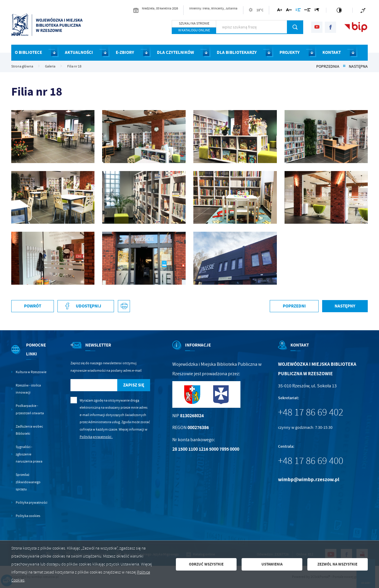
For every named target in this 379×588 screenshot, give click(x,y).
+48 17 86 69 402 (311, 412)
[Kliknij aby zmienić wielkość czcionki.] (280, 11)
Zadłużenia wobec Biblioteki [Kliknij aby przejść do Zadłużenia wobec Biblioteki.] (29, 430)
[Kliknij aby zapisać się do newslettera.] (134, 385)
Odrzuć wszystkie (206, 564)
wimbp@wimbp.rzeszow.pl (309, 480)
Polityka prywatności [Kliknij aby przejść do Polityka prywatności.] (32, 502)
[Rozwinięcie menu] (30, 355)
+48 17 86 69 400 (311, 461)
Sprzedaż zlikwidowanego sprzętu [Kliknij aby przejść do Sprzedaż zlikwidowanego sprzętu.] (28, 482)
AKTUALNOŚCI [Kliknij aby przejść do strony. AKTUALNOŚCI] (79, 52)
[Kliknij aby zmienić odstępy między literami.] (289, 11)
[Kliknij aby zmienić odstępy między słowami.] (307, 11)
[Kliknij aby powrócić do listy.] (344, 66)
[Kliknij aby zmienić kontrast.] (339, 10)
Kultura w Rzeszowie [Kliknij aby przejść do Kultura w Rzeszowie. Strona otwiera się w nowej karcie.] (31, 372)
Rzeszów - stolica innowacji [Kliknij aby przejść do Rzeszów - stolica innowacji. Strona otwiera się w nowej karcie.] (28, 389)
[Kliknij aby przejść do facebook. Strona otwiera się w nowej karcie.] (330, 27)
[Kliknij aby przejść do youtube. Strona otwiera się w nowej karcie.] (317, 27)
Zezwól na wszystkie (337, 564)
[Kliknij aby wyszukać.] (295, 27)
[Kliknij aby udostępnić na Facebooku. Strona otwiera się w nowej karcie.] (86, 306)
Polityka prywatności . (96, 437)
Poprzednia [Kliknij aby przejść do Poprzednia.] (328, 66)
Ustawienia (272, 564)
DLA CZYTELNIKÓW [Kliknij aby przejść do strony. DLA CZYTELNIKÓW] (175, 52)
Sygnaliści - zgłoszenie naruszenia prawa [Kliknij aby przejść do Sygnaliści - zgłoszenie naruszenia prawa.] (29, 454)
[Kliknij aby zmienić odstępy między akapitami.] (317, 11)
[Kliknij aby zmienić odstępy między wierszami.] (298, 11)
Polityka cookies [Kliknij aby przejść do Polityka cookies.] (28, 516)
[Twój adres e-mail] (94, 385)
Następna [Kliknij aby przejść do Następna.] (358, 66)
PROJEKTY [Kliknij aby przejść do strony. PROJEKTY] (290, 52)
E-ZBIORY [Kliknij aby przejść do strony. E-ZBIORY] (125, 52)
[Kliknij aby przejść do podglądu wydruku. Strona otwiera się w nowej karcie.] (124, 306)
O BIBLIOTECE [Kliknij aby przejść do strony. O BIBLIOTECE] (28, 52)
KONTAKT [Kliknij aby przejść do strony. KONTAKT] (332, 52)
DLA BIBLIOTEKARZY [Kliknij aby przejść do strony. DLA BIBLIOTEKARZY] (237, 52)
